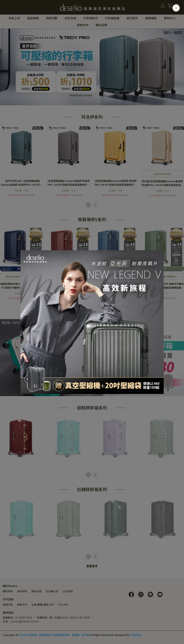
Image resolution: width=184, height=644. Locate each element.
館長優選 (33, 18)
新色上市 (14, 18)
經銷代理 (8, 605)
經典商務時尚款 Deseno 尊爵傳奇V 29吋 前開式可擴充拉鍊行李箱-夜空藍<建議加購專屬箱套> (22, 286)
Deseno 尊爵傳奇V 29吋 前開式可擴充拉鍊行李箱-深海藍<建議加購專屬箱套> (115, 286)
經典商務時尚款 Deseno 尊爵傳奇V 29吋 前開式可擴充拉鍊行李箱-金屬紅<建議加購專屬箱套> (69, 286)
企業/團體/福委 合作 (43, 605)
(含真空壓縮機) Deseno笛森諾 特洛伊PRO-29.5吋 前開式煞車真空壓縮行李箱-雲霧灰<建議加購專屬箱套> (69, 183)
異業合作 (22, 605)
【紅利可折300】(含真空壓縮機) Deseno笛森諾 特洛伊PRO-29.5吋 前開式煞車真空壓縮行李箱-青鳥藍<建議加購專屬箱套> (22, 183)
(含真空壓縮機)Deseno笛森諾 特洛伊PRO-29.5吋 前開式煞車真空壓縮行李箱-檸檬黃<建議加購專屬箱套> (116, 183)
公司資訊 (68, 591)
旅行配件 (132, 18)
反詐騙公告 (52, 591)
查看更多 (92, 566)
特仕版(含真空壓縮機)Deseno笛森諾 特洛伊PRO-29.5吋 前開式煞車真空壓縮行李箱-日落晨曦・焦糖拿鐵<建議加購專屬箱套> (162, 183)
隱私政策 (36, 591)
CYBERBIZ (136, 635)
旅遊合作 (83, 25)
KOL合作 (63, 605)
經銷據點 (151, 18)
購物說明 (8, 591)
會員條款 (22, 591)
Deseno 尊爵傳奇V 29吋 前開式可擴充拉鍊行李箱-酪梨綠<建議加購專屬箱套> (162, 286)
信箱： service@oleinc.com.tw (21, 621)
